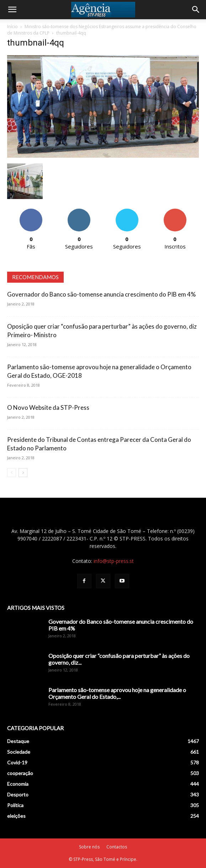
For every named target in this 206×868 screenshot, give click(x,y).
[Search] (196, 10)
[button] (12, 10)
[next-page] (23, 473)
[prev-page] (12, 473)
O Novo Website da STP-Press (48, 407)
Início (12, 27)
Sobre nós (89, 847)
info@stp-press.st (114, 561)
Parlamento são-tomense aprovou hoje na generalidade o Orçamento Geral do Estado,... (117, 693)
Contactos (117, 847)
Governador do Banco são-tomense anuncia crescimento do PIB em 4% (101, 294)
